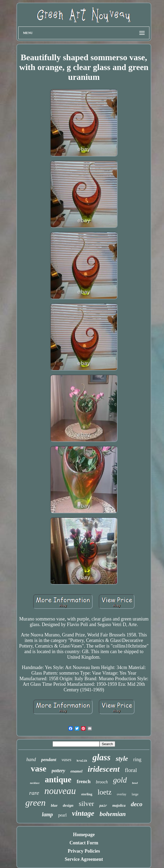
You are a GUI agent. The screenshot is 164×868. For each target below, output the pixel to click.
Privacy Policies (84, 851)
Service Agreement (84, 859)
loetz (105, 792)
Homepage (84, 835)
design (68, 805)
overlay (122, 794)
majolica (119, 806)
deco (137, 804)
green (36, 803)
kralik (82, 761)
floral (131, 770)
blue (54, 806)
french (84, 781)
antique (58, 780)
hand (31, 759)
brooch (102, 782)
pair (103, 806)
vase (39, 769)
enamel (77, 771)
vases (66, 760)
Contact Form (84, 843)
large (135, 794)
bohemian (113, 814)
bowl (135, 783)
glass (101, 757)
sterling (87, 794)
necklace (35, 783)
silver (87, 804)
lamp (47, 814)
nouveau (60, 791)
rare (34, 793)
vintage (83, 813)
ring (137, 759)
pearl (62, 815)
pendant (49, 760)
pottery (59, 771)
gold (120, 780)
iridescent (104, 769)
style (122, 759)
